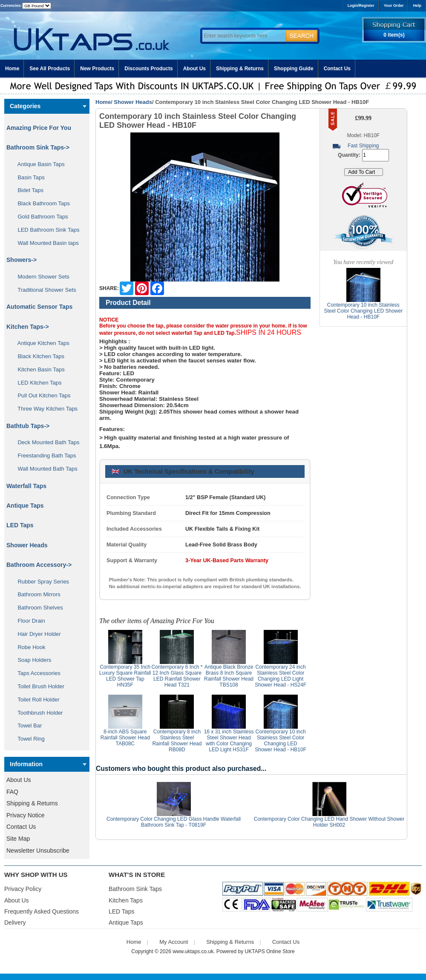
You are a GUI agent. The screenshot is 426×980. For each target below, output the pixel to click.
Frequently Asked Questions (42, 911)
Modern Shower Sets (40, 277)
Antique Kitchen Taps (40, 343)
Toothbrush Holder (37, 713)
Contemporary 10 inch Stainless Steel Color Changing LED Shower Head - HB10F (281, 741)
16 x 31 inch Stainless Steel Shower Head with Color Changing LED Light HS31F (229, 741)
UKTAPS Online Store (270, 951)
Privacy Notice (25, 815)
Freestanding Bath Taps (44, 456)
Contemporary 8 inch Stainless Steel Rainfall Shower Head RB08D (177, 741)
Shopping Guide (294, 69)
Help (417, 6)
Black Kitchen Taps (38, 356)
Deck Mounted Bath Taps (45, 442)
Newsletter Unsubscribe (38, 851)
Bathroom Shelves (37, 608)
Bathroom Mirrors (36, 594)
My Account (174, 942)
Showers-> (22, 260)
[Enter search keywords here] (243, 36)
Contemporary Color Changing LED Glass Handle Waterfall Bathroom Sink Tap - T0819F (174, 822)
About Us (194, 69)
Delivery (15, 923)
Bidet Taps (27, 190)
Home (12, 69)
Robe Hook (29, 647)
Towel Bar (27, 726)
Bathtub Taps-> (28, 426)
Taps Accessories (36, 673)
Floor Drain (28, 621)
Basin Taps (28, 177)
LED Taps (20, 525)
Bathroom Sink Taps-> (38, 147)
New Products (97, 69)
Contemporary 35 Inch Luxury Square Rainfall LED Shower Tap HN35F (125, 676)
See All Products (50, 69)
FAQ (12, 792)
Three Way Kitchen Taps (45, 409)
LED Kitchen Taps (37, 383)
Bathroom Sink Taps (135, 889)
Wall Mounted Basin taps (45, 243)
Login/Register (361, 6)
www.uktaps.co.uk (193, 951)
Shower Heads (133, 102)
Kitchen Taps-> (28, 327)
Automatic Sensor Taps (39, 307)
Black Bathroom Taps (41, 203)
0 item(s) (394, 35)
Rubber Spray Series (40, 582)
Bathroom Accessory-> (39, 565)
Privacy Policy (23, 889)
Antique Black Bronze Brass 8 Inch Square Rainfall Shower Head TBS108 (229, 676)
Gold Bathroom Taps (40, 217)
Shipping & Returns (240, 69)
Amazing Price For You (39, 128)
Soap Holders (31, 660)
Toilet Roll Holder (35, 700)
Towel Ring (28, 739)
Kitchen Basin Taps (38, 369)
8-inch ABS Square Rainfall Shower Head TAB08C (125, 738)
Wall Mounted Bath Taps (45, 469)
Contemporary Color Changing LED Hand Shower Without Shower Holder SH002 (329, 822)
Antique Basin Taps (38, 164)
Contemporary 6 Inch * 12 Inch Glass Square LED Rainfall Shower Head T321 (177, 676)
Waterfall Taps (26, 486)
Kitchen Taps (126, 900)
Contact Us (337, 69)
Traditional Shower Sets (44, 290)
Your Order (394, 6)
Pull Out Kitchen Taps (41, 395)
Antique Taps (25, 506)
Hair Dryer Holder (36, 634)
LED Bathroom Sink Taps (45, 230)
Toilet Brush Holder (38, 686)
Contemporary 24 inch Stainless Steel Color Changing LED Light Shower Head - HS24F (281, 676)
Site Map (18, 839)
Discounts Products (148, 69)
